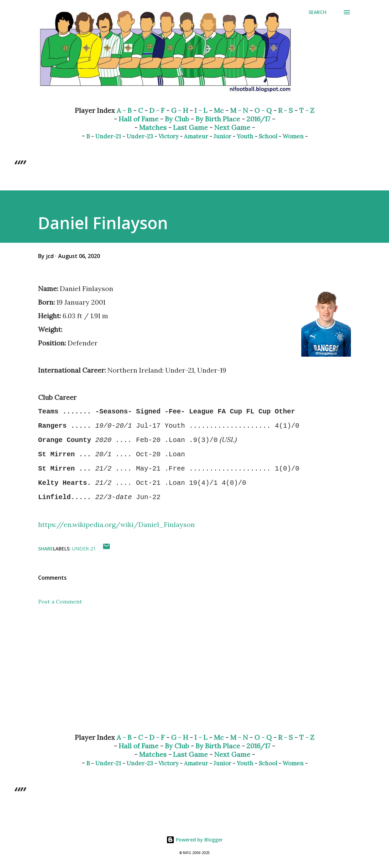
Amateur (196, 136)
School (268, 136)
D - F (157, 110)
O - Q (263, 110)
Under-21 (108, 136)
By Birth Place (218, 119)
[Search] (317, 12)
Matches (153, 127)
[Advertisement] (194, 675)
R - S (285, 110)
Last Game (190, 127)
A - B (124, 110)
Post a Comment (60, 601)
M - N (239, 110)
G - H (180, 110)
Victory (168, 136)
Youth (245, 136)
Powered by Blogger (194, 840)
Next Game (232, 127)
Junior (222, 136)
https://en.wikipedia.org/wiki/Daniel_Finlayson (116, 524)
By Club (177, 119)
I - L (201, 110)
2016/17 (258, 119)
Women (293, 136)
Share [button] (46, 549)
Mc (219, 110)
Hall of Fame (139, 119)
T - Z (307, 110)
